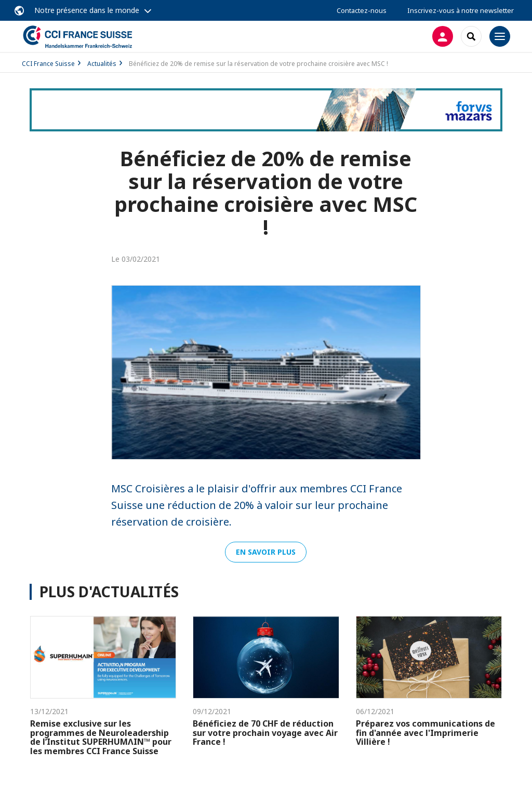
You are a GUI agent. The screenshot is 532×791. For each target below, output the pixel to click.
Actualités (102, 64)
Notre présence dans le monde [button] (87, 10)
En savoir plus (266, 552)
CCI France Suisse (48, 64)
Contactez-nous (362, 10)
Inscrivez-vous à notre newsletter (461, 10)
